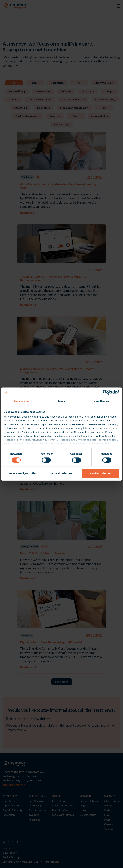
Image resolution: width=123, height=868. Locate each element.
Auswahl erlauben (61, 473)
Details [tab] (61, 401)
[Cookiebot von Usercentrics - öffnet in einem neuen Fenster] (105, 392)
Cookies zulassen (100, 473)
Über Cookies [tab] (102, 401)
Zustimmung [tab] (21, 401)
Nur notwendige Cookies (23, 473)
